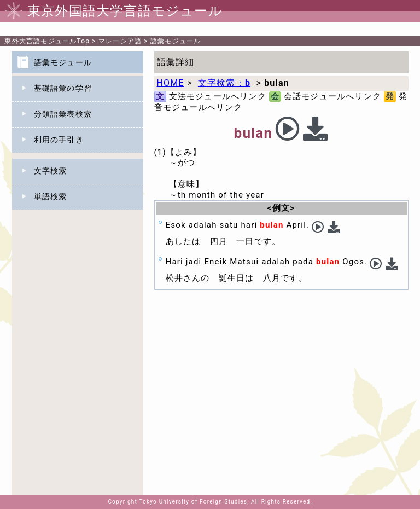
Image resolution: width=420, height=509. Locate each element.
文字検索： (224, 83)
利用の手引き (59, 140)
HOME (171, 83)
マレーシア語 (120, 41)
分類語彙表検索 (63, 114)
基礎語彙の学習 (63, 88)
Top (47, 41)
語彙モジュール (176, 41)
